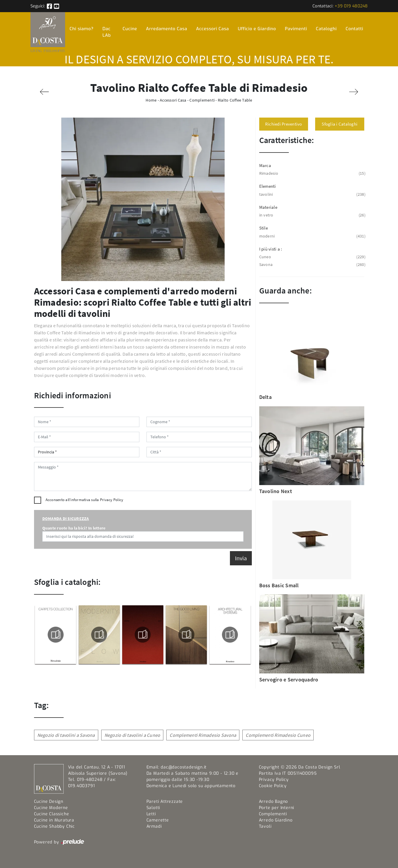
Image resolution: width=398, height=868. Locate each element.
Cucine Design (49, 802)
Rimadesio (312, 173)
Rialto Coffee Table (235, 100)
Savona (312, 265)
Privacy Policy (112, 500)
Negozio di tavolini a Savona (66, 735)
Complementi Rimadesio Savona (203, 735)
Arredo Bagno (274, 802)
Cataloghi (326, 29)
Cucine (130, 29)
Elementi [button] (268, 186)
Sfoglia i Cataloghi (340, 124)
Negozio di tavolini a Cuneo (132, 735)
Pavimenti (296, 29)
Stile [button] (264, 228)
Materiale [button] (268, 207)
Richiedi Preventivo (284, 124)
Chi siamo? (82, 29)
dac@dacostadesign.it (184, 767)
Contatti (355, 29)
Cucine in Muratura (54, 820)
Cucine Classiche (52, 814)
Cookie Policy (273, 786)
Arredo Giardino (276, 820)
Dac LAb (107, 32)
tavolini (312, 194)
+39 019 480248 (351, 6)
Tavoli (265, 826)
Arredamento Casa (166, 29)
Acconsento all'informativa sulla (84, 500)
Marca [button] (265, 165)
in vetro (312, 215)
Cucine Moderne (51, 808)
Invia (241, 558)
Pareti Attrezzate (165, 802)
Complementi (202, 100)
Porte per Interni (277, 808)
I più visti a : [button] (271, 249)
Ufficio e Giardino (257, 29)
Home (151, 100)
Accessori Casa (212, 29)
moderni (312, 236)
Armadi (154, 826)
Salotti (153, 808)
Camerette (158, 820)
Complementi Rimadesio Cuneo (278, 735)
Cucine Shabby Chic (54, 826)
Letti (151, 814)
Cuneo (312, 257)
